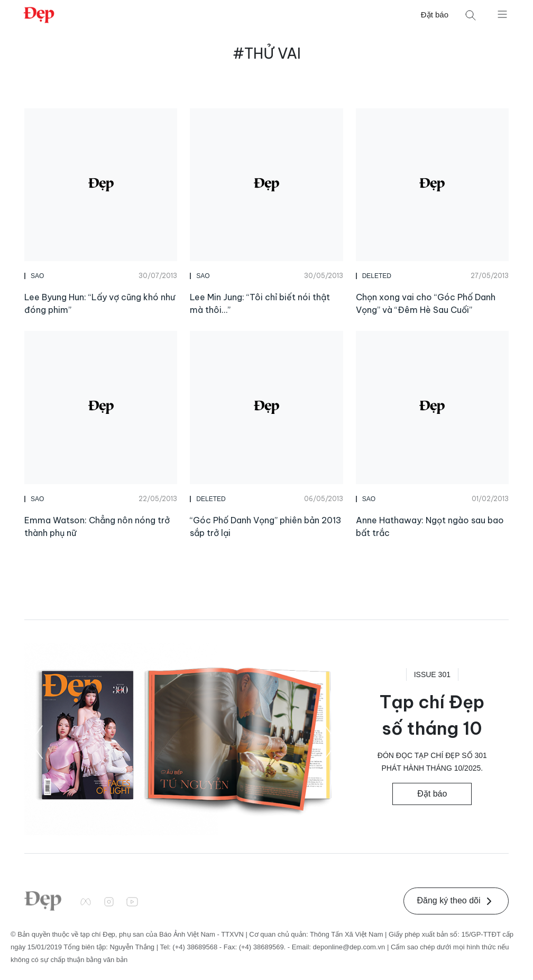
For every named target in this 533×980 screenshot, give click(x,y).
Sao (37, 276)
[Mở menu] (502, 14)
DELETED (377, 276)
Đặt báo (435, 15)
